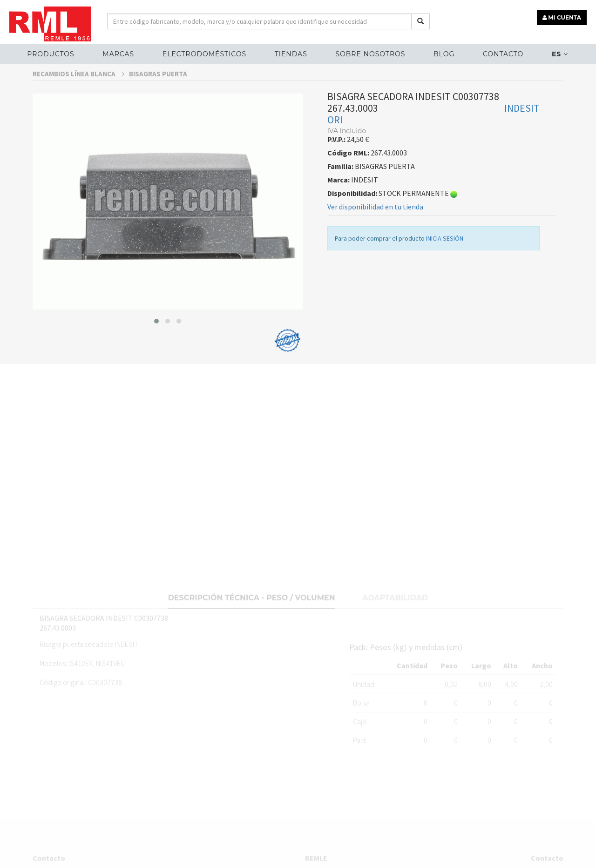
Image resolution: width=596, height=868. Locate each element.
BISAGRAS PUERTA (158, 79)
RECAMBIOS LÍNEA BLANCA (78, 79)
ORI (335, 125)
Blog (444, 54)
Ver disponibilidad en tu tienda (375, 212)
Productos (51, 54)
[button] (156, 326)
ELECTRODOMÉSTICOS (204, 54)
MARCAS (118, 54)
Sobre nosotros (370, 54)
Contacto (503, 54)
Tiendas (291, 54)
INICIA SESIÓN (445, 243)
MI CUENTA (562, 17)
